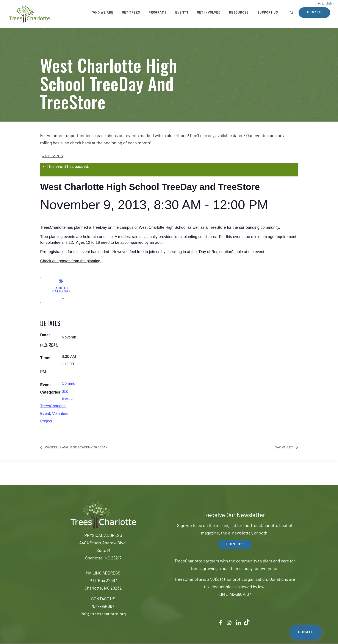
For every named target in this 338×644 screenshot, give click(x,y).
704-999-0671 (103, 607)
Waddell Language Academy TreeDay (76, 447)
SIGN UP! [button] (235, 544)
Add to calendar (62, 290)
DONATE (306, 632)
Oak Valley (284, 447)
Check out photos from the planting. (71, 261)
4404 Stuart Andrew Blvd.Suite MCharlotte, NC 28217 (103, 551)
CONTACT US (103, 599)
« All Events (52, 156)
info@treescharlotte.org (103, 614)
